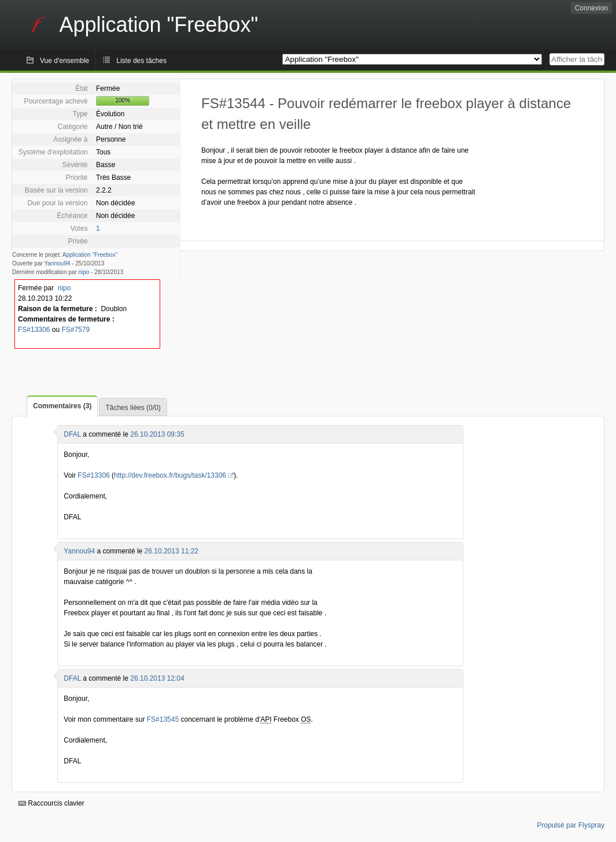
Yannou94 (57, 263)
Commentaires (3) (62, 406)
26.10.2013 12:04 (157, 678)
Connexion (591, 8)
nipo (84, 272)
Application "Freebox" (90, 255)
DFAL (72, 434)
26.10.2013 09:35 (157, 434)
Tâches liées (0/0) (133, 408)
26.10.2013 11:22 (171, 551)
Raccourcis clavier (51, 803)
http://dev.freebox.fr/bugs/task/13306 (170, 475)
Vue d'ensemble (64, 61)
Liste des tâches (141, 61)
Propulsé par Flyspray (571, 825)
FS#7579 (75, 330)
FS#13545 (163, 719)
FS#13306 (34, 330)
